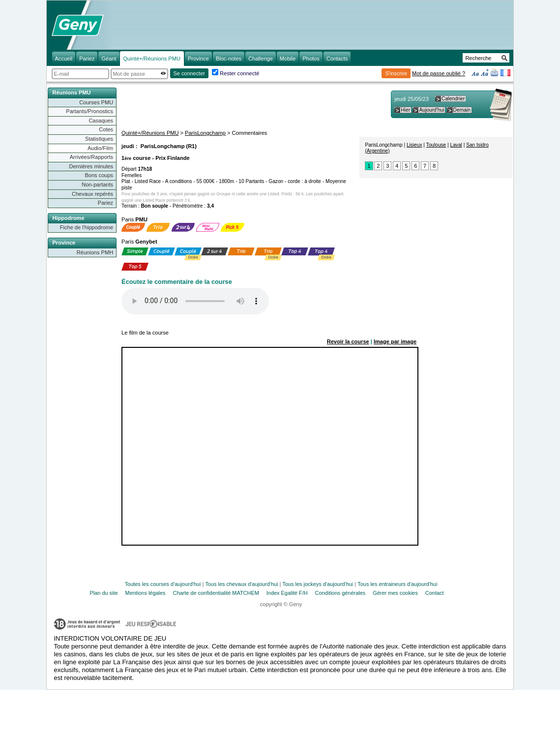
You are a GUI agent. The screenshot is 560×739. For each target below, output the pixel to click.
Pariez (105, 203)
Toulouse (436, 145)
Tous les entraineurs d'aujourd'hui (397, 584)
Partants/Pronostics (89, 111)
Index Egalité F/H (287, 593)
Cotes (106, 129)
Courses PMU (96, 102)
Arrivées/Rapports (91, 157)
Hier (405, 110)
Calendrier (453, 99)
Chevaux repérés (92, 194)
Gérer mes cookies (395, 593)
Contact (435, 593)
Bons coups (99, 175)
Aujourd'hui (431, 110)
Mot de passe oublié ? (439, 73)
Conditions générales (340, 593)
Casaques (101, 121)
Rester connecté (239, 73)
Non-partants (97, 185)
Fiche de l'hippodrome (87, 227)
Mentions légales (146, 593)
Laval (456, 145)
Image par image (395, 341)
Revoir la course (348, 341)
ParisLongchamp (205, 133)
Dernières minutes (91, 166)
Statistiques (99, 139)
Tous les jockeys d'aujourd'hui (318, 584)
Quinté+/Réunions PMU (150, 133)
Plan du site (104, 593)
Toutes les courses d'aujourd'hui (163, 584)
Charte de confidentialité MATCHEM (216, 593)
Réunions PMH (95, 252)
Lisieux (414, 145)
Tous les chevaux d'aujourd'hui (241, 584)
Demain (462, 110)
